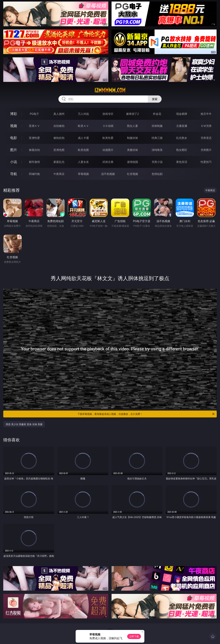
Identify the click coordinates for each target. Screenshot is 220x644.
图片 (14, 150)
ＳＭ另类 (206, 126)
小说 (14, 162)
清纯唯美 (157, 150)
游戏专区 (108, 114)
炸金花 (157, 114)
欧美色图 (83, 150)
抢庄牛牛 (206, 114)
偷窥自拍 (34, 150)
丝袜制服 (157, 126)
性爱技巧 (206, 162)
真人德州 (59, 114)
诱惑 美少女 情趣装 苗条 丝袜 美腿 (24, 424)
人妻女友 (83, 162)
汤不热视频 (108, 174)
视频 (14, 126)
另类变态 (206, 138)
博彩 (14, 114)
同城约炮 (34, 174)
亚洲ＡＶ (34, 126)
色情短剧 (157, 174)
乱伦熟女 (182, 138)
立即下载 (134, 636)
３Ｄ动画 (108, 126)
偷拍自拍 (59, 138)
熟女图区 (182, 150)
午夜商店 (59, 174)
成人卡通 (83, 138)
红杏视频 (133, 174)
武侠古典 (108, 162)
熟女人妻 (133, 126)
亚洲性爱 (34, 138)
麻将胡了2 (132, 114)
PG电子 (34, 114)
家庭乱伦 (59, 162)
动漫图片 (108, 150)
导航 (14, 174)
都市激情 (34, 162)
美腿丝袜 (133, 150)
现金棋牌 (182, 114)
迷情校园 (133, 162)
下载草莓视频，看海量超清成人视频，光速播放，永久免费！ (146, 414)
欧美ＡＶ (83, 126)
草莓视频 (83, 174)
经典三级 (157, 138)
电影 (14, 138)
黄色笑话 (182, 162)
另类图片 (206, 150)
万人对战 (83, 114)
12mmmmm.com (110, 90)
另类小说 (157, 162)
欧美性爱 (108, 138)
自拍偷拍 (59, 126)
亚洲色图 (59, 150)
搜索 (155, 99)
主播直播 (182, 126)
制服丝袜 (133, 138)
